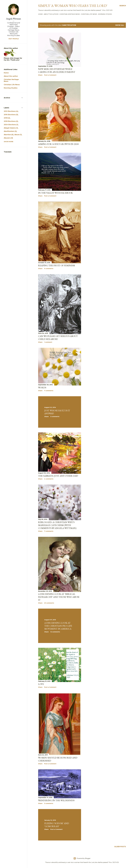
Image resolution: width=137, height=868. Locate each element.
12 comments (55, 632)
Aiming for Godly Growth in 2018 (58, 144)
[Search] (123, 6)
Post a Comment (50, 75)
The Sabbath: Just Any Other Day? (58, 476)
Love (41, 684)
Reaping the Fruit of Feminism (57, 265)
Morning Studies (105, 14)
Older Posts (120, 847)
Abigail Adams (11, 128)
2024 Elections (11, 125)
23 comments (49, 603)
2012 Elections (11, 111)
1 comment (48, 342)
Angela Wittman (14, 19)
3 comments (55, 417)
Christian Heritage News (70, 14)
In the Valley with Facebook (55, 193)
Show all (120, 25)
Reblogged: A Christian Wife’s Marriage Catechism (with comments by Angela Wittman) (57, 525)
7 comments (49, 391)
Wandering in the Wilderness (56, 800)
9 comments (49, 269)
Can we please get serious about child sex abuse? (58, 338)
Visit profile (14, 39)
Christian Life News (89, 14)
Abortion (9, 135)
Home (40, 14)
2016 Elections (11, 115)
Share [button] (40, 75)
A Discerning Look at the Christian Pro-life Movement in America (58, 626)
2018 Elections (11, 121)
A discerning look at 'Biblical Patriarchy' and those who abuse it (59, 597)
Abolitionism (10, 131)
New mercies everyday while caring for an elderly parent (57, 70)
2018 (7, 118)
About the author (51, 14)
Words (42, 388)
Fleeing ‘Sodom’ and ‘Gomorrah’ (57, 825)
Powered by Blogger (82, 858)
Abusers (8, 138)
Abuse (18, 135)
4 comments (49, 479)
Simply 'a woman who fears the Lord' (73, 6)
